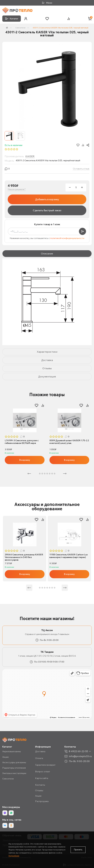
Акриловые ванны (12, 751)
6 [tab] (50, 474)
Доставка (40, 751)
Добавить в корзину (47, 199)
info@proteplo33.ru (80, 756)
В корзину (25, 460)
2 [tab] (25, 429)
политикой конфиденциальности (67, 238)
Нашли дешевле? (17, 189)
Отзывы (39, 790)
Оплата (39, 758)
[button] (26, 19)
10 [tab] (55, 588)
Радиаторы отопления (14, 768)
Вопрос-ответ (43, 772)
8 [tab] (55, 474)
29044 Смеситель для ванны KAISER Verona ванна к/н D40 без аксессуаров (24, 557)
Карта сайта (42, 778)
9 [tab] (52, 588)
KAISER (30, 156)
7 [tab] (52, 474)
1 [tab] (22, 429)
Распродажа (42, 801)
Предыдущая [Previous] (29, 474)
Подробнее (14, 856)
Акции (5, 757)
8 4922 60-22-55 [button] (78, 751)
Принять (78, 850)
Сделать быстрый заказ (47, 210)
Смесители (20, 28)
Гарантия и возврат (45, 765)
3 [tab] (28, 429)
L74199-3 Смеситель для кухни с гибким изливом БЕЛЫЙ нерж (22, 442)
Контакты (40, 785)
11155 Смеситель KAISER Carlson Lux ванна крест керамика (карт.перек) (69, 556)
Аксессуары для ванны (14, 762)
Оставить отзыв (81, 169)
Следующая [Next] (65, 474)
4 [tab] (45, 474)
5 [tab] (47, 474)
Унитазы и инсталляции (14, 773)
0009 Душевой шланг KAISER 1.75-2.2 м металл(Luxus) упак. (69, 442)
